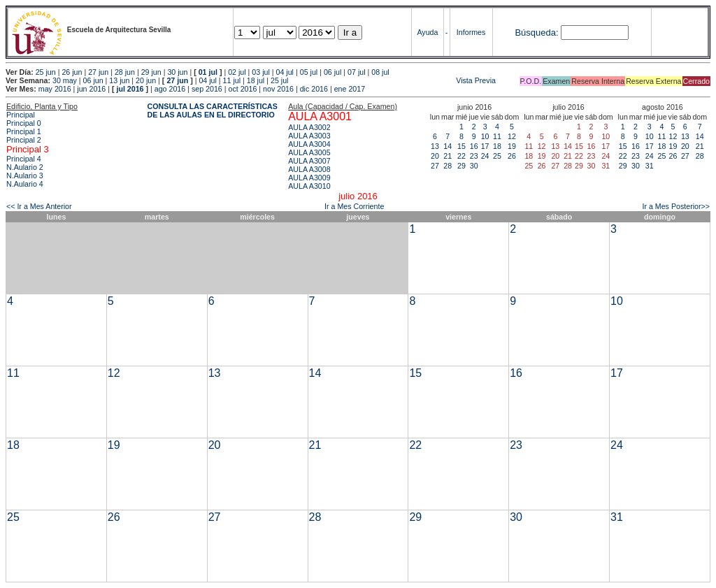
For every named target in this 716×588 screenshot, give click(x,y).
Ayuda (427, 32)
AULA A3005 (309, 152)
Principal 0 (24, 123)
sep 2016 (207, 89)
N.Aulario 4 (25, 184)
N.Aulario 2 (25, 167)
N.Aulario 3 (25, 175)
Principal (21, 115)
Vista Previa (393, 80)
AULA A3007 (309, 161)
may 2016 (55, 89)
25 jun (46, 72)
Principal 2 (24, 140)
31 (650, 166)
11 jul (232, 80)
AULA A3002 (309, 127)
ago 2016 (170, 89)
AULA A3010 (309, 186)
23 (474, 156)
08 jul (380, 72)
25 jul (279, 80)
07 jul (356, 72)
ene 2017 (350, 89)
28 (447, 166)
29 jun (151, 72)
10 (485, 136)
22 (461, 156)
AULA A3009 (309, 178)
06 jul (332, 72)
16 (474, 146)
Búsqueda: (536, 33)
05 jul (309, 72)
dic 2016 (314, 89)
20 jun (146, 80)
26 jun (72, 72)
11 (497, 136)
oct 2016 (242, 89)
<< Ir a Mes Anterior (39, 206)
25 (497, 156)
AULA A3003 (309, 136)
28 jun (125, 72)
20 (435, 156)
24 (485, 156)
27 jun (98, 72)
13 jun (119, 80)
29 (461, 166)
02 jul (237, 72)
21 (447, 156)
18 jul (256, 80)
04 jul (285, 72)
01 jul (208, 72)
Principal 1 (24, 131)
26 (512, 156)
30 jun (177, 72)
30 (474, 166)
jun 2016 (91, 89)
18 (497, 146)
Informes (471, 32)
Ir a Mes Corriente (354, 206)
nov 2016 (278, 89)
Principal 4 (24, 159)
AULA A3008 (309, 169)
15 (461, 146)
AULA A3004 (309, 144)
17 (485, 146)
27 (435, 166)
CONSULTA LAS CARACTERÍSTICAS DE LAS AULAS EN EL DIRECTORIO (213, 110)
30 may (65, 80)
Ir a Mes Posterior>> (676, 206)
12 (512, 136)
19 (512, 146)
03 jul (260, 72)
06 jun (93, 80)
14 (447, 146)
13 (435, 146)
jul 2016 (130, 89)
